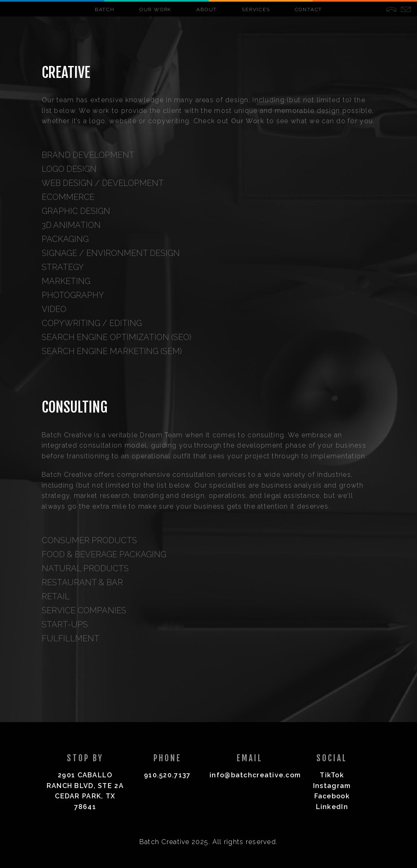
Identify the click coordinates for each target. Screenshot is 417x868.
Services (256, 9)
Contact (309, 9)
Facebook (332, 796)
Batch (105, 9)
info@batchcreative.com (255, 775)
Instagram (332, 786)
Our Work (155, 9)
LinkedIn (332, 807)
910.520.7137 (167, 775)
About (207, 9)
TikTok (332, 775)
